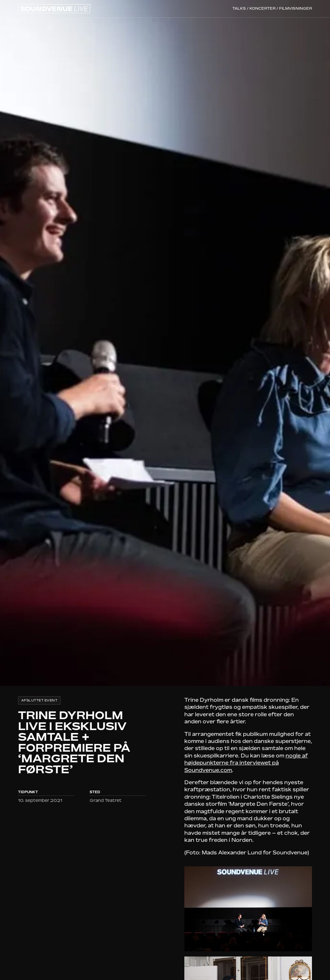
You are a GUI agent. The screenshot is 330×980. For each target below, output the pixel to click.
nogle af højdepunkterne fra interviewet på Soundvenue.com (246, 763)
